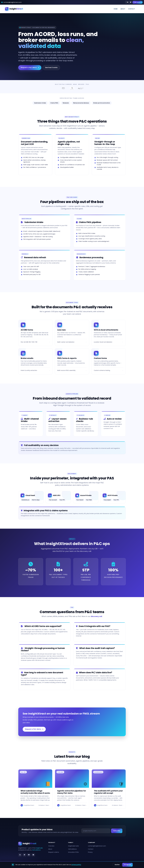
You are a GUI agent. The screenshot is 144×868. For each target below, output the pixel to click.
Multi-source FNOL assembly (66, 370)
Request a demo (54, 852)
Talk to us (138, 2)
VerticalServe (36, 850)
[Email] (33, 855)
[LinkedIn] (20, 855)
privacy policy (76, 865)
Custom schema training (102, 370)
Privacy (90, 852)
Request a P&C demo (30, 67)
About (123, 9)
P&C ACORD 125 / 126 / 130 (29, 342)
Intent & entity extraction (29, 370)
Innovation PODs (73, 852)
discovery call (96, 616)
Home (116, 9)
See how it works (51, 67)
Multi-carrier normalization (66, 342)
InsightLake (39, 848)
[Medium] (29, 855)
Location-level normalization (103, 342)
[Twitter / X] (24, 855)
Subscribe (117, 831)
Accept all (127, 865)
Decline (117, 865)
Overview (51, 846)
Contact (132, 9)
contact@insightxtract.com (97, 846)
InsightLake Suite (73, 846)
